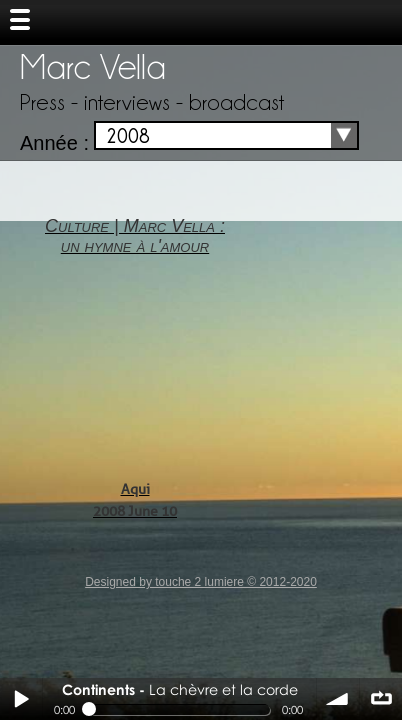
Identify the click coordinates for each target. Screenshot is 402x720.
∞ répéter (381, 699)
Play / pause (21, 699)
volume (338, 699)
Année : (54, 143)
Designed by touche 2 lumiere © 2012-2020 (201, 582)
